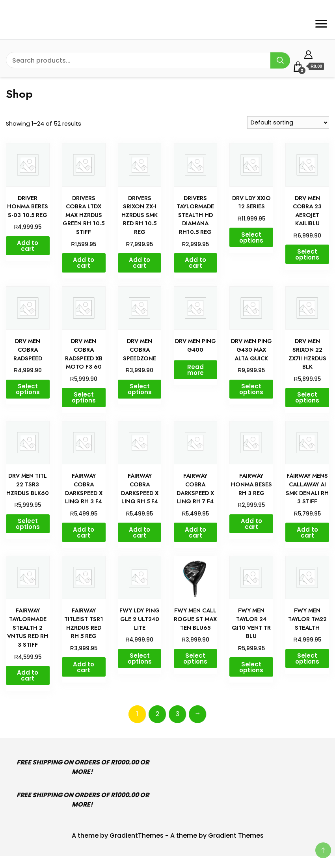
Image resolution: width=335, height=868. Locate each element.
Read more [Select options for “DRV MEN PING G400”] (195, 370)
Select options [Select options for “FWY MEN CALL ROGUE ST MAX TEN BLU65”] (195, 658)
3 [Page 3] (178, 714)
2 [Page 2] (157, 714)
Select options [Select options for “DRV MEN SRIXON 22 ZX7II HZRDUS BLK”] (307, 397)
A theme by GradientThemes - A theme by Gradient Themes (168, 836)
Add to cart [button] (28, 246)
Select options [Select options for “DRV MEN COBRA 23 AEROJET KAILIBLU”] (307, 254)
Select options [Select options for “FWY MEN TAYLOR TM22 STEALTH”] (307, 658)
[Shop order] (288, 122)
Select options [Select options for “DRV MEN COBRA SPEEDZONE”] (140, 389)
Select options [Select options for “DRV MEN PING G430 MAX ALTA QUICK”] (251, 389)
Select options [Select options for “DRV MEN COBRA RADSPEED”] (28, 389)
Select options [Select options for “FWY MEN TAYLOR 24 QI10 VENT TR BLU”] (251, 667)
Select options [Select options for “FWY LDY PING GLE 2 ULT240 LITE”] (140, 658)
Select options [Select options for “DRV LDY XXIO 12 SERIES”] (251, 237)
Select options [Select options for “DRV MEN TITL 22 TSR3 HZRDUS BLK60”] (28, 524)
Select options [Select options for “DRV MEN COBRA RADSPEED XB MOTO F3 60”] (84, 397)
